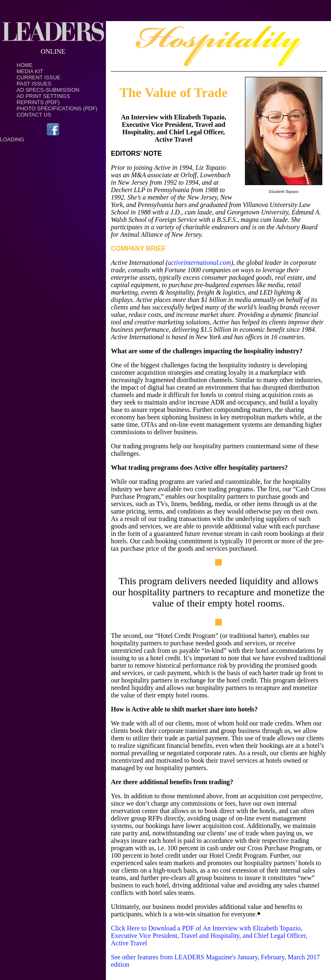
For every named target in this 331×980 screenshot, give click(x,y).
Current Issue (38, 77)
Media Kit (30, 71)
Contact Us (34, 115)
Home (25, 65)
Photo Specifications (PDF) (57, 108)
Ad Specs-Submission (48, 90)
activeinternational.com (199, 263)
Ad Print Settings (43, 96)
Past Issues (34, 84)
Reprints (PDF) (38, 102)
